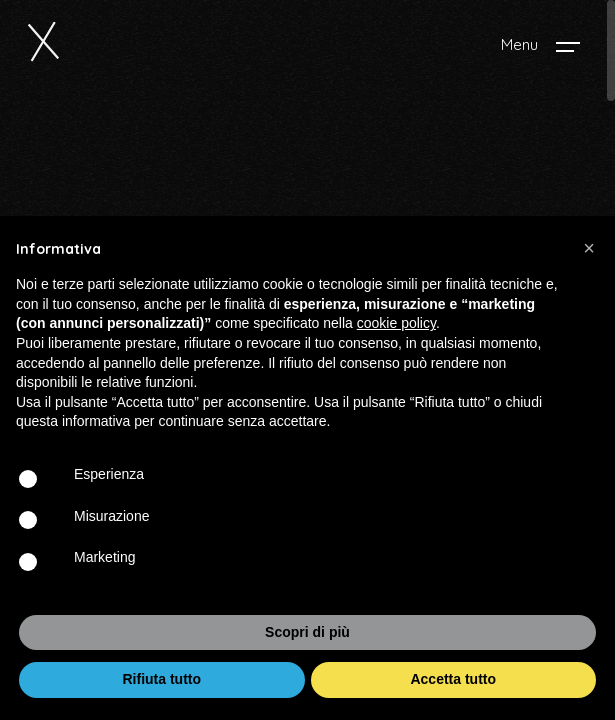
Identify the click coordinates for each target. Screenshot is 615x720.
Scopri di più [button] (307, 632)
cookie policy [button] (396, 323)
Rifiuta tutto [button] (161, 679)
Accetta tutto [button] (453, 679)
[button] (589, 248)
